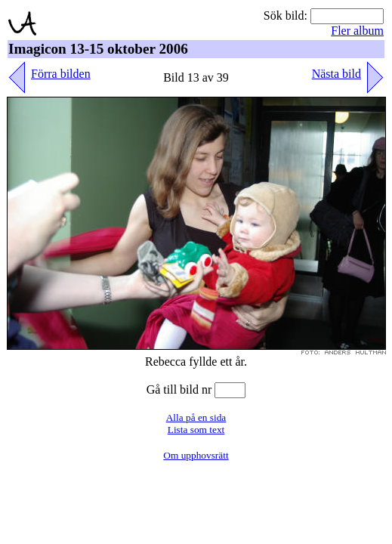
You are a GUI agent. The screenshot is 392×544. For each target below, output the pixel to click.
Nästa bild (336, 74)
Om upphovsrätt (196, 455)
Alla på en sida (196, 417)
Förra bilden (61, 74)
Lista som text (196, 430)
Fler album (357, 31)
